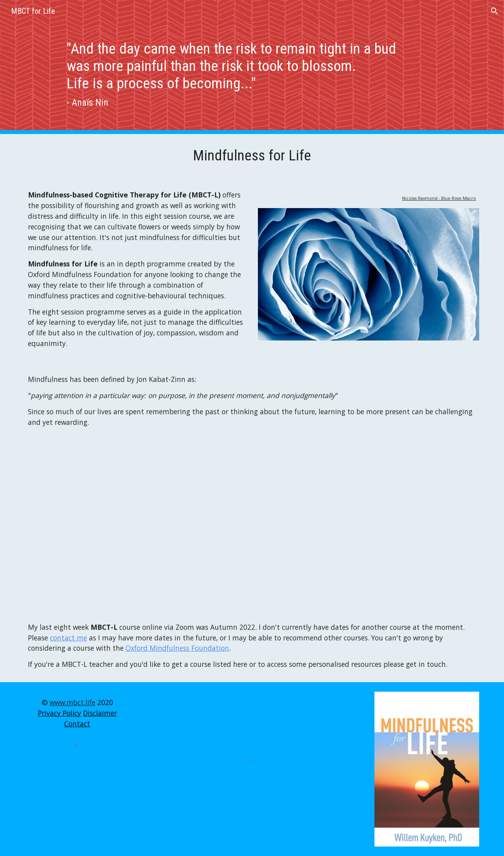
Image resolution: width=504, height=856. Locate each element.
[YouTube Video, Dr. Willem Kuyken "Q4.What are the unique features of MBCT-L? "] (252, 524)
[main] (252, 67)
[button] (495, 11)
